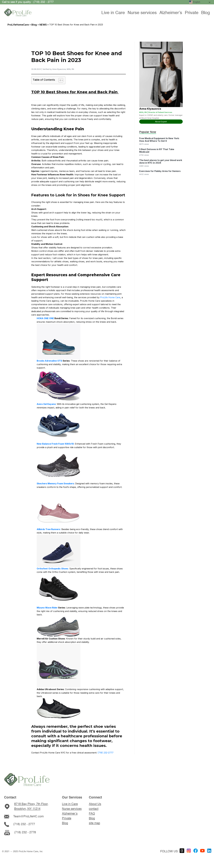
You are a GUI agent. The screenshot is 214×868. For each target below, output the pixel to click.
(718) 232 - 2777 (24, 824)
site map (94, 823)
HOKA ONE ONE (45, 318)
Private (192, 13)
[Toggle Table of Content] (59, 80)
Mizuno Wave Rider (47, 608)
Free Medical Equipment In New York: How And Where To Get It (159, 140)
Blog (206, 13)
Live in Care (113, 13)
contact (94, 809)
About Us (95, 804)
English (195, 2)
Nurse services (142, 13)
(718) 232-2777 (105, 753)
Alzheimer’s (171, 13)
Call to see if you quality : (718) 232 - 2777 (28, 2)
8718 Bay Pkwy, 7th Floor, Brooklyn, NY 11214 (31, 806)
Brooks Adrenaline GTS (49, 361)
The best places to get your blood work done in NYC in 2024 (161, 162)
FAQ (92, 814)
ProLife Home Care (110, 297)
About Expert (161, 122)
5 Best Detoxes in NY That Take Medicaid (157, 151)
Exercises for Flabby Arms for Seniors (160, 171)
